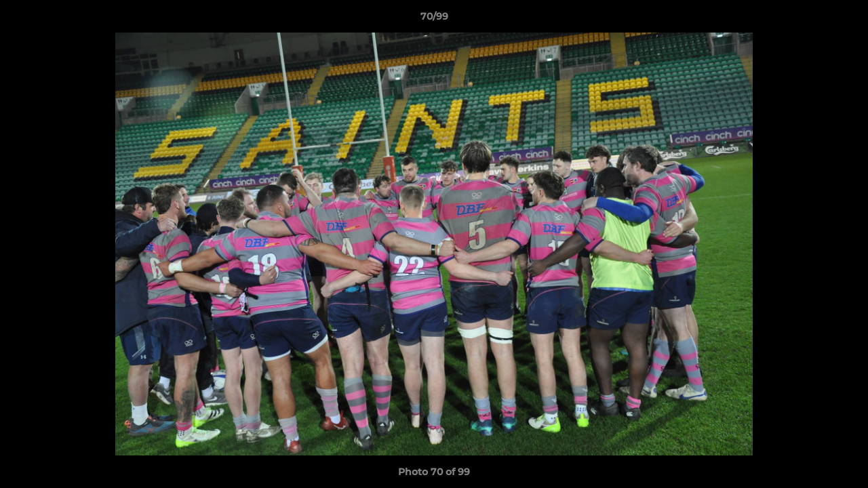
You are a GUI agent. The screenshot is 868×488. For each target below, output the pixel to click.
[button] (844, 20)
